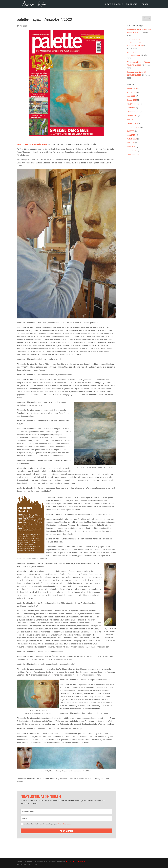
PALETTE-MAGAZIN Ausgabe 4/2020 (32, 144)
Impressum (22, 864)
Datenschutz (33, 864)
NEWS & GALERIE (114, 4)
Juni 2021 (131, 119)
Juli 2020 (130, 131)
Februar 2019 (132, 151)
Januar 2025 (132, 88)
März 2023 (131, 96)
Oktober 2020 (132, 123)
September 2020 (133, 127)
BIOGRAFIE (132, 4)
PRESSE (145, 4)
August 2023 (132, 92)
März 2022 (131, 108)
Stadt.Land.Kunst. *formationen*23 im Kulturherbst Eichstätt (135, 42)
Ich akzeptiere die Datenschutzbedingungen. (46, 824)
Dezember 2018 (133, 154)
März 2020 (131, 135)
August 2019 (132, 139)
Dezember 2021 (133, 112)
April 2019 (131, 143)
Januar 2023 (132, 100)
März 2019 (131, 147)
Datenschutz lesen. (64, 824)
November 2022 (133, 104)
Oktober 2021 (132, 115)
